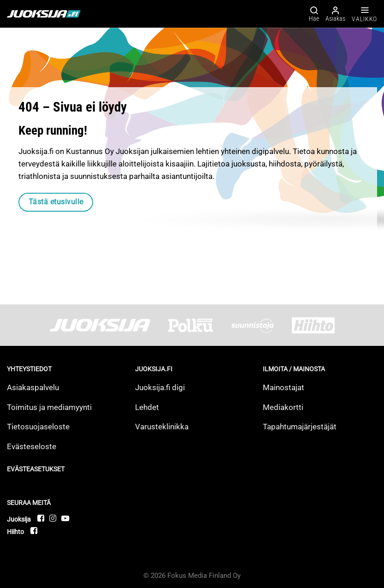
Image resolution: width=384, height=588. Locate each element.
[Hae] (314, 14)
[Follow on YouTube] (65, 518)
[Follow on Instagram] (53, 518)
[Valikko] (364, 14)
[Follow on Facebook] (41, 518)
